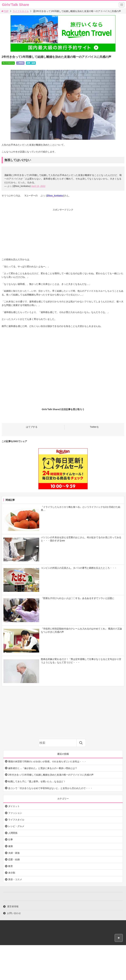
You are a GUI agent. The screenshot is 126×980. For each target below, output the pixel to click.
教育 (10, 866)
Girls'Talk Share (16, 5)
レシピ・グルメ (16, 826)
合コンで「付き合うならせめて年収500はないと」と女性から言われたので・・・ (50, 788)
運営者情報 (13, 906)
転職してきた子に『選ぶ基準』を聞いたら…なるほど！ (37, 781)
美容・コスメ (15, 879)
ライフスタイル (21, 11)
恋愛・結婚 (31, 63)
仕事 (10, 839)
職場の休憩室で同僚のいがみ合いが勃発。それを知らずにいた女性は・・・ (47, 761)
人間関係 (20, 63)
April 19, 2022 (38, 186)
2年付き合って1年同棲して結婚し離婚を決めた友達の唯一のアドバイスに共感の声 (51, 775)
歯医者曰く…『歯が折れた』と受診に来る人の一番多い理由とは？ (43, 768)
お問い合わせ (14, 913)
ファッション (15, 813)
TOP (5, 11)
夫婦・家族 (14, 853)
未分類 (12, 873)
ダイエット (14, 806)
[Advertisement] (63, 235)
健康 (10, 846)
